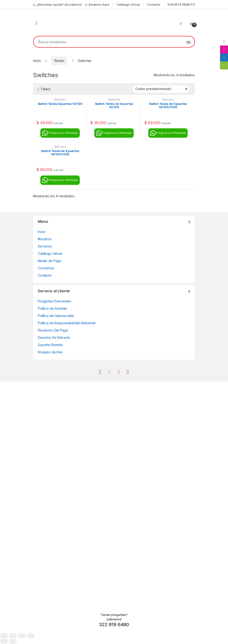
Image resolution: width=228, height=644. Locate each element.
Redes (59, 61)
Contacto (154, 4)
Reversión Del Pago (53, 330)
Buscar (188, 42)
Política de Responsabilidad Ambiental (67, 323)
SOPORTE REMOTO (181, 4)
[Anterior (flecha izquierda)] (4, 641)
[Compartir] (22, 636)
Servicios (45, 246)
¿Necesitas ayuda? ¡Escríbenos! (57, 5)
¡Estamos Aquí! (97, 5)
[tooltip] (224, 42)
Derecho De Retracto (54, 337)
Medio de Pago (50, 261)
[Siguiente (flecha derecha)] (13, 641)
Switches (60, 99)
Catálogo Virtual (128, 4)
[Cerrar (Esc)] (31, 636)
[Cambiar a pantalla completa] (13, 636)
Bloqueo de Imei (50, 352)
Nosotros (45, 239)
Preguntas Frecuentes (55, 301)
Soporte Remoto (50, 345)
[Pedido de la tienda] (161, 89)
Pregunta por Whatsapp (60, 133)
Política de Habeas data (56, 316)
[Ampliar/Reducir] (4, 636)
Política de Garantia (52, 308)
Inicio (37, 61)
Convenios (46, 268)
